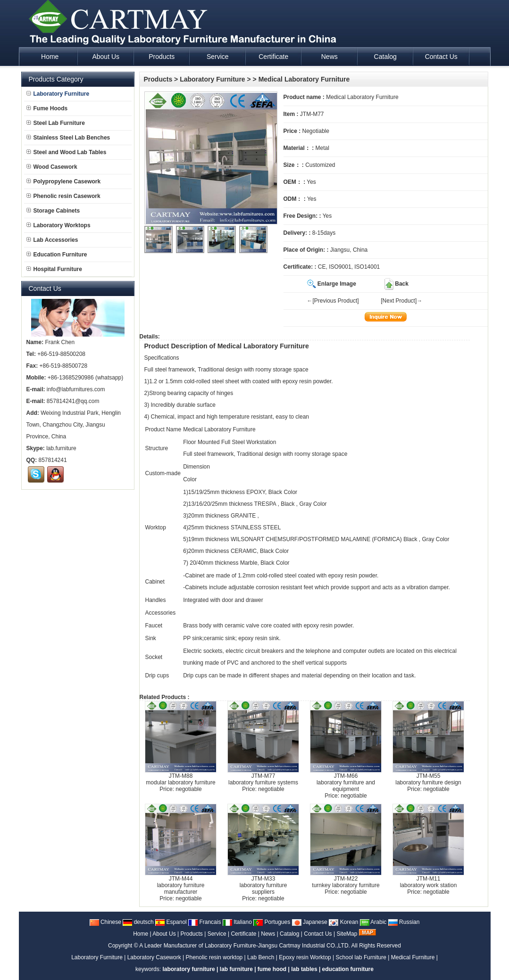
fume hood (272, 969)
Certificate (243, 934)
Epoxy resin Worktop (305, 957)
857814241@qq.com (73, 401)
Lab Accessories (52, 240)
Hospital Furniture (54, 269)
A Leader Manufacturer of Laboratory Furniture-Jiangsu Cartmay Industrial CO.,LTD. (245, 946)
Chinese (105, 922)
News (268, 934)
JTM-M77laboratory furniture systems (263, 779)
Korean (343, 922)
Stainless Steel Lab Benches (68, 138)
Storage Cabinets (53, 211)
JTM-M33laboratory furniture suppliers (263, 885)
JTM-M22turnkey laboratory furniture (346, 882)
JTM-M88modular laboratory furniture (180, 779)
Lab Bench (261, 957)
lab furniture (236, 969)
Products (158, 79)
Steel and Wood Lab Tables (67, 152)
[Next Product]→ (401, 301)
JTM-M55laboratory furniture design (428, 779)
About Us (164, 934)
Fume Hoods (47, 108)
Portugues (272, 922)
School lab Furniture (361, 957)
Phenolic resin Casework (63, 196)
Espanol (171, 922)
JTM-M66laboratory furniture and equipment (346, 782)
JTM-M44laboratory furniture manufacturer (181, 885)
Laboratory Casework (154, 957)
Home (141, 934)
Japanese (310, 922)
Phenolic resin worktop (214, 957)
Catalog (289, 934)
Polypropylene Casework (64, 181)
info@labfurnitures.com (76, 389)
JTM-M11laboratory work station (429, 882)
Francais (204, 922)
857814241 (53, 460)
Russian (404, 922)
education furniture (348, 969)
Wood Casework (52, 167)
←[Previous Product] (333, 301)
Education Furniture (57, 255)
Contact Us (318, 934)
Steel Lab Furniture (56, 123)
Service (217, 934)
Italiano (237, 922)
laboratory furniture (188, 969)
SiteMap (347, 934)
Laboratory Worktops (58, 225)
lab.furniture (61, 448)
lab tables (304, 969)
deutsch (138, 922)
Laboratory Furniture (212, 79)
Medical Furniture (413, 957)
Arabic (373, 922)
